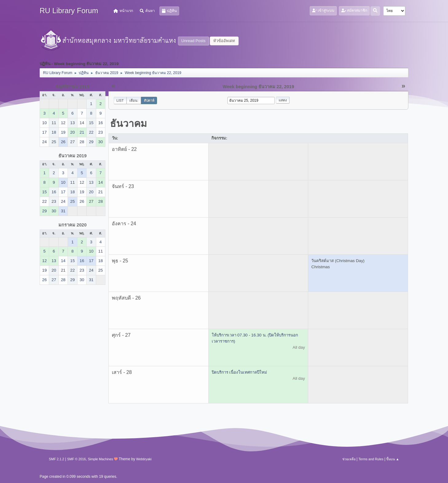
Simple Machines (100, 459)
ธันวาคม (128, 124)
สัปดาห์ (149, 100)
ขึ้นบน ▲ (393, 459)
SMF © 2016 (77, 459)
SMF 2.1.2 (57, 459)
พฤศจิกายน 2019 (73, 87)
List (120, 100)
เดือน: (134, 100)
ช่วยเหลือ (349, 459)
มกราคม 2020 (73, 225)
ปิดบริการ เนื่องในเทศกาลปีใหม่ (240, 372)
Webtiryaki (144, 459)
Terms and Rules (371, 459)
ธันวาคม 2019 (73, 156)
